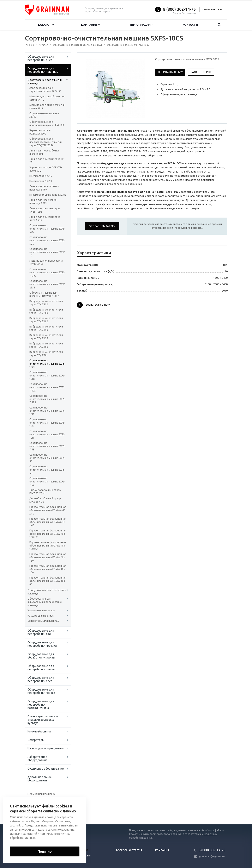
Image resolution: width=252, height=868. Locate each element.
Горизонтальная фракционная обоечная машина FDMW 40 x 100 (48, 569)
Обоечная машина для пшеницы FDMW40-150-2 (44, 294)
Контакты (190, 25)
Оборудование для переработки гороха (41, 691)
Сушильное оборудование (46, 769)
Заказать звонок (212, 9)
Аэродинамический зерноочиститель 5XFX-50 (45, 90)
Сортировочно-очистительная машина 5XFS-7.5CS (47, 387)
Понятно (45, 851)
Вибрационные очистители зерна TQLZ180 (46, 320)
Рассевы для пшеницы (41, 616)
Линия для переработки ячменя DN (44, 152)
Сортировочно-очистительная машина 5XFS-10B (47, 434)
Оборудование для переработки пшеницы (43, 70)
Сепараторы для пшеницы (43, 621)
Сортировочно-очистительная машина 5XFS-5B (47, 470)
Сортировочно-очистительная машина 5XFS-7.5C (47, 482)
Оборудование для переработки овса (41, 679)
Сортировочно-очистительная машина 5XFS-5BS (47, 240)
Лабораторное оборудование (37, 758)
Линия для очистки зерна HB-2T (47, 161)
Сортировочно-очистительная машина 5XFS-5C (47, 458)
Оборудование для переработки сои (41, 632)
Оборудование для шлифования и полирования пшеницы (45, 602)
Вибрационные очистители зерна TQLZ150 (46, 328)
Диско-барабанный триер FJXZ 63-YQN (45, 492)
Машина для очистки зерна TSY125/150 (46, 262)
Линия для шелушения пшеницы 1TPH (43, 202)
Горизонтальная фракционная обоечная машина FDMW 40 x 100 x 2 (48, 546)
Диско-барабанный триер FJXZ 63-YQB (45, 500)
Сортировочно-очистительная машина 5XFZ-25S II (47, 284)
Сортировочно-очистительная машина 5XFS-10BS (47, 376)
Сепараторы (36, 740)
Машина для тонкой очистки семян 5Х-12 (47, 98)
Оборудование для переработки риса (41, 58)
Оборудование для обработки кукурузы (41, 656)
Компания (90, 25)
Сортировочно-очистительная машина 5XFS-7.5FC (47, 272)
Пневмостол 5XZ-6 (41, 176)
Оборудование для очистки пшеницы (45, 82)
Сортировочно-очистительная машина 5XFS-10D (47, 411)
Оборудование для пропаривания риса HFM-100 (47, 123)
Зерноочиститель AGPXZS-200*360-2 (46, 169)
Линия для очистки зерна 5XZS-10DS (45, 210)
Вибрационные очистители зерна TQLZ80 (46, 354)
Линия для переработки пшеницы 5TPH (44, 188)
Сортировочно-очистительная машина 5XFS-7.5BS (47, 399)
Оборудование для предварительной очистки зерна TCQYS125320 (46, 142)
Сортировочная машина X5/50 (44, 115)
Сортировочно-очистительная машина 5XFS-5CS (47, 229)
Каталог (46, 25)
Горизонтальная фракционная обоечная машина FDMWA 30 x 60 (48, 522)
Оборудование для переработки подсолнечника (41, 705)
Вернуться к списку (93, 305)
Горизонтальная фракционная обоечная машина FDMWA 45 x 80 (48, 510)
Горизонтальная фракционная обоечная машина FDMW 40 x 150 (48, 557)
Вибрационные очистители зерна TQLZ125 (46, 337)
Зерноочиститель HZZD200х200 (40, 132)
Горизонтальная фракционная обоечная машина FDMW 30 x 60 (48, 581)
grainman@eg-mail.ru (212, 856)
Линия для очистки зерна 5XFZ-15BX (45, 218)
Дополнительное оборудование (40, 779)
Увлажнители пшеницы (41, 610)
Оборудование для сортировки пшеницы (47, 592)
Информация (142, 25)
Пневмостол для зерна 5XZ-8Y (48, 195)
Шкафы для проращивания (46, 748)
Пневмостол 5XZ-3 (41, 181)
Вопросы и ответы (129, 850)
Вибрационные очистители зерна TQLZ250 (46, 303)
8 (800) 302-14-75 (179, 9)
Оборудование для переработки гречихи (42, 644)
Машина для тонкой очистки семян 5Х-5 (47, 107)
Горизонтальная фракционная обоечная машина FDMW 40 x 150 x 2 (48, 534)
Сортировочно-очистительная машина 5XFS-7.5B (47, 446)
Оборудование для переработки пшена (41, 668)
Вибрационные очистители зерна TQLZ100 (46, 345)
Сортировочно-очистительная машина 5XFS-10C (47, 423)
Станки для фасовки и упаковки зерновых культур (43, 720)
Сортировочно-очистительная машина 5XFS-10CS (47, 364)
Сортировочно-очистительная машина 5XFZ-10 (47, 252)
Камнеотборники (39, 731)
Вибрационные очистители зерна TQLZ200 (46, 311)
